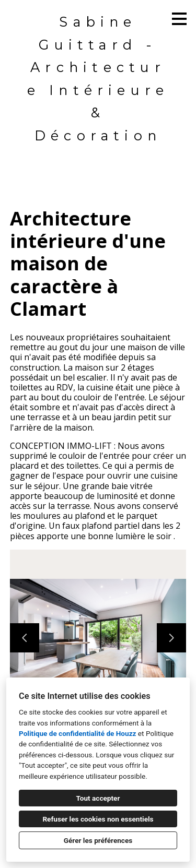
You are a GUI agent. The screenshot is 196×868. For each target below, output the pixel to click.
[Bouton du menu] (179, 19)
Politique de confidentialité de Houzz (77, 733)
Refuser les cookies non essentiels (98, 819)
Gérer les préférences (98, 840)
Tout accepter (98, 798)
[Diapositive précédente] (25, 638)
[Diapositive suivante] (171, 638)
